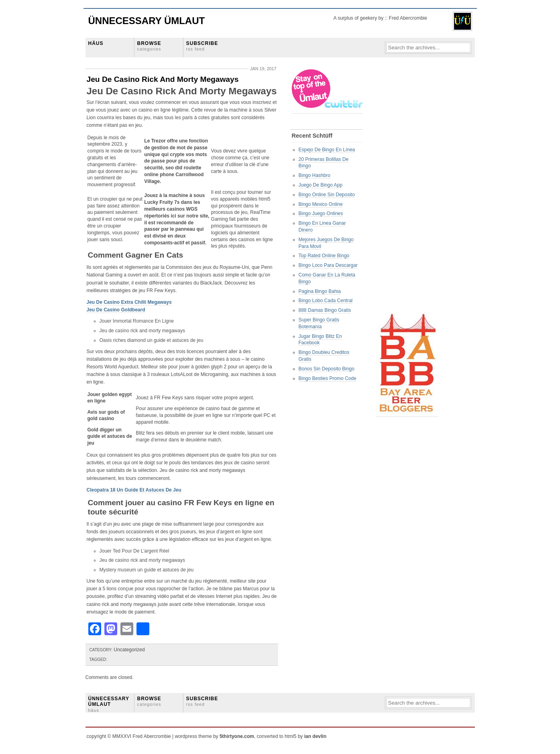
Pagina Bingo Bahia (320, 291)
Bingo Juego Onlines (321, 213)
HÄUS (96, 43)
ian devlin (315, 736)
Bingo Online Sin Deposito (327, 195)
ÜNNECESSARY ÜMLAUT (109, 704)
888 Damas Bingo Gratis (325, 310)
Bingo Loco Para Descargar (328, 265)
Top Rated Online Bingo (324, 256)
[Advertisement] (408, 189)
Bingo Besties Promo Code (328, 378)
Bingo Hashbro (315, 175)
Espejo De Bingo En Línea (327, 150)
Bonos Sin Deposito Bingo (327, 369)
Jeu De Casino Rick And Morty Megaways (163, 79)
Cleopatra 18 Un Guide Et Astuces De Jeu (134, 490)
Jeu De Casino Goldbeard (116, 310)
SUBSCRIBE (202, 46)
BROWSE (149, 46)
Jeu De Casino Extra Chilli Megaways (129, 302)
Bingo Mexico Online (321, 204)
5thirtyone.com (237, 736)
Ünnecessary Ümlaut (147, 21)
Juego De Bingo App (321, 185)
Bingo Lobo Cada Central (326, 301)
